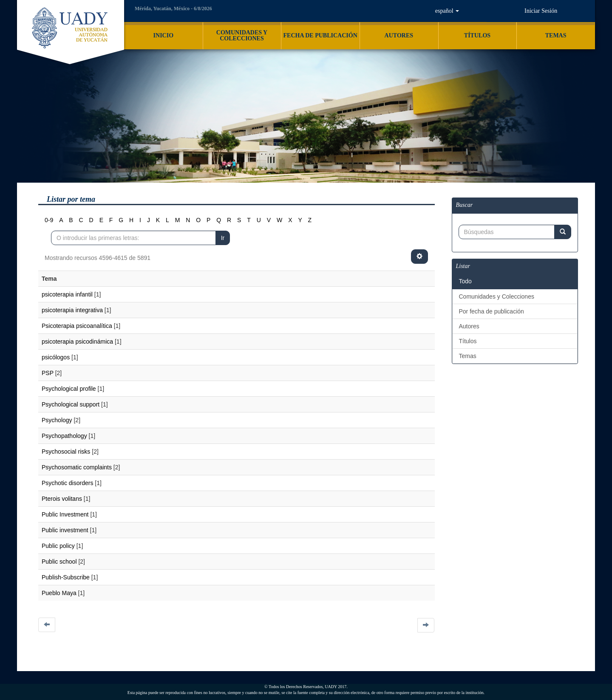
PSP (48, 373)
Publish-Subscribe (66, 577)
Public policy (58, 546)
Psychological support (71, 404)
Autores (469, 326)
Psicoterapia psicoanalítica (77, 326)
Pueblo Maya (59, 593)
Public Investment (65, 514)
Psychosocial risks (66, 452)
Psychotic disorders (67, 483)
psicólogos (56, 357)
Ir (223, 238)
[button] (447, 11)
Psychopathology (64, 436)
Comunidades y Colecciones (497, 296)
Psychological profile (69, 389)
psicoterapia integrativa (72, 310)
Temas (468, 356)
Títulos (468, 341)
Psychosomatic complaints (77, 467)
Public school (59, 562)
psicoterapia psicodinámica (77, 342)
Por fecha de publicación (492, 311)
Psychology (57, 420)
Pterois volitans (62, 499)
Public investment (65, 530)
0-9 (49, 220)
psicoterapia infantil (67, 294)
